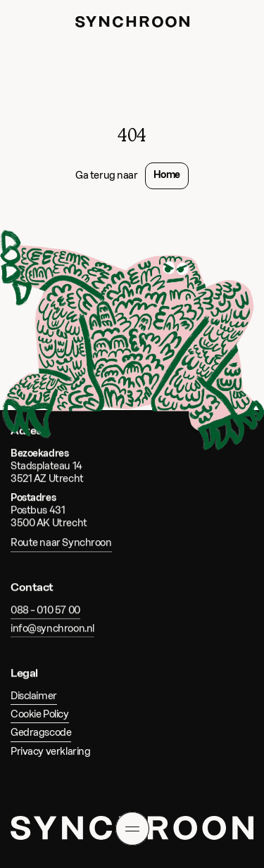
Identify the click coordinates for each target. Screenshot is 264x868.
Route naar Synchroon (61, 543)
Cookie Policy (40, 714)
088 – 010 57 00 (45, 610)
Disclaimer (34, 696)
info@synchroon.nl (52, 628)
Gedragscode (41, 733)
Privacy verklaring (50, 751)
